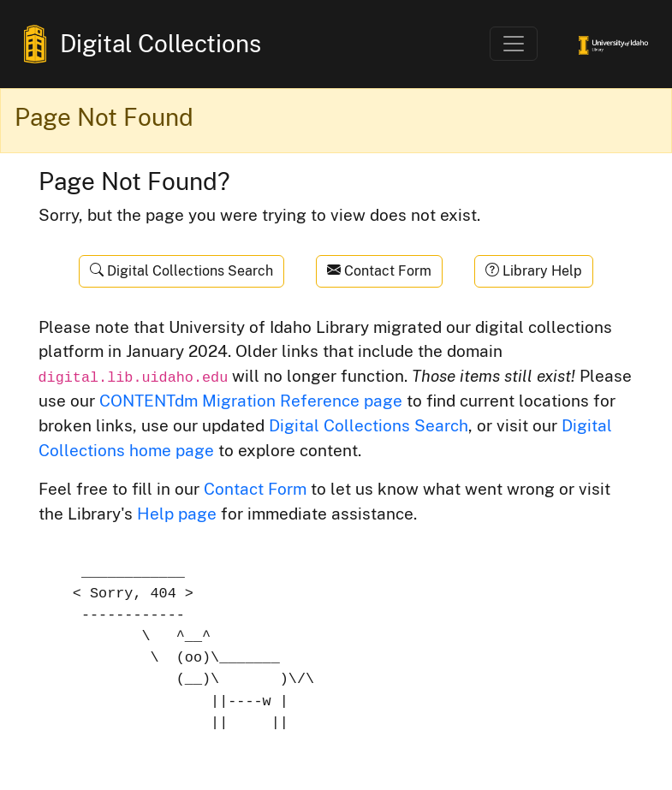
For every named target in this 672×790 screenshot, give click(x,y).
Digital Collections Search (181, 271)
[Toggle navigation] (514, 44)
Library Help (534, 271)
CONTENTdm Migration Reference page (251, 401)
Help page (177, 514)
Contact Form (379, 271)
